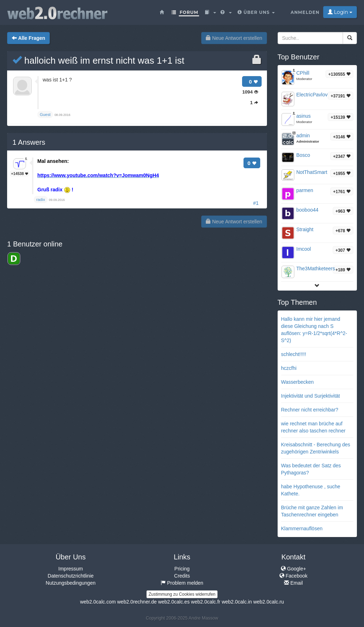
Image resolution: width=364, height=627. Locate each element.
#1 (256, 203)
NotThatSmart (312, 172)
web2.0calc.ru (268, 602)
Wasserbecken (298, 382)
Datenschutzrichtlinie (71, 576)
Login (340, 12)
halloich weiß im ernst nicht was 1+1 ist (98, 60)
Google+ (293, 569)
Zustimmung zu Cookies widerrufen (182, 594)
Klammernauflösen (302, 528)
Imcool (304, 249)
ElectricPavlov (312, 95)
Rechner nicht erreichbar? (310, 410)
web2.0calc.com (98, 602)
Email (293, 583)
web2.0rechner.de (137, 602)
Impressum (71, 569)
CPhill (303, 73)
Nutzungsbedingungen (71, 583)
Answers (29, 142)
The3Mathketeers (316, 269)
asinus (304, 116)
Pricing (182, 569)
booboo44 (307, 210)
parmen (305, 190)
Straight (305, 229)
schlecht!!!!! (294, 354)
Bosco (303, 155)
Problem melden (182, 583)
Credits (182, 576)
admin (303, 136)
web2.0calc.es (174, 602)
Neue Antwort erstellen (234, 38)
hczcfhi (289, 368)
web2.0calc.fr (205, 602)
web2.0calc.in (237, 602)
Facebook (293, 576)
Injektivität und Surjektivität (311, 396)
